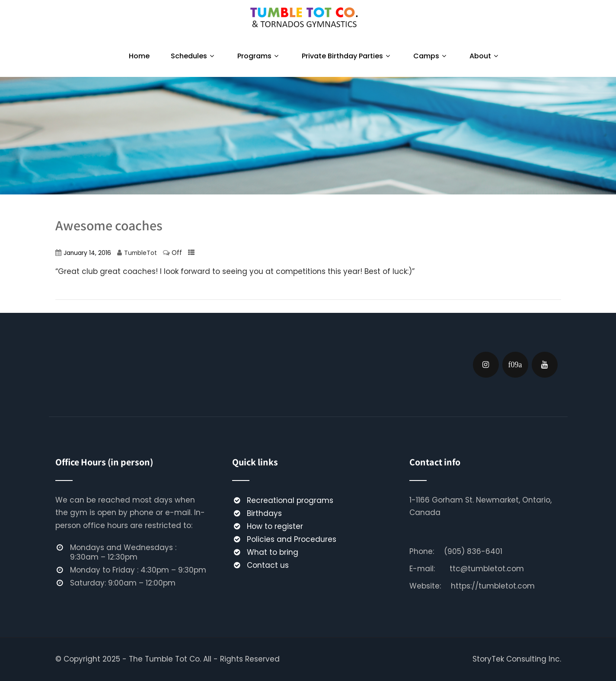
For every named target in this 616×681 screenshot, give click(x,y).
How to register (275, 526)
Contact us (268, 565)
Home (139, 56)
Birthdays (264, 513)
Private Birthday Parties (347, 56)
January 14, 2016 (87, 253)
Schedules (193, 56)
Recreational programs (290, 500)
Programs (259, 56)
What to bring (273, 552)
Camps (431, 56)
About (485, 56)
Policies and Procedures (292, 539)
